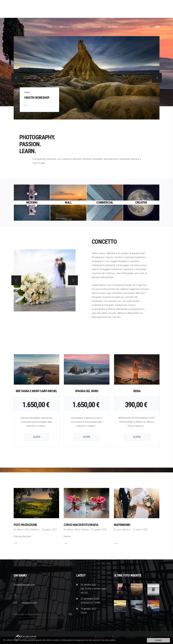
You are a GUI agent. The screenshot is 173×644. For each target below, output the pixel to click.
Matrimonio (122, 525)
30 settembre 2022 (90, 599)
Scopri (27, 92)
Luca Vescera (123, 530)
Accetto (158, 640)
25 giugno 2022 (49, 530)
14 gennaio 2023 (88, 609)
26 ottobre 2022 (88, 585)
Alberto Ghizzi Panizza (27, 530)
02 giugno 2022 (99, 530)
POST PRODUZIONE (25, 525)
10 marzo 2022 (140, 530)
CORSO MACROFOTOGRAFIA (81, 525)
